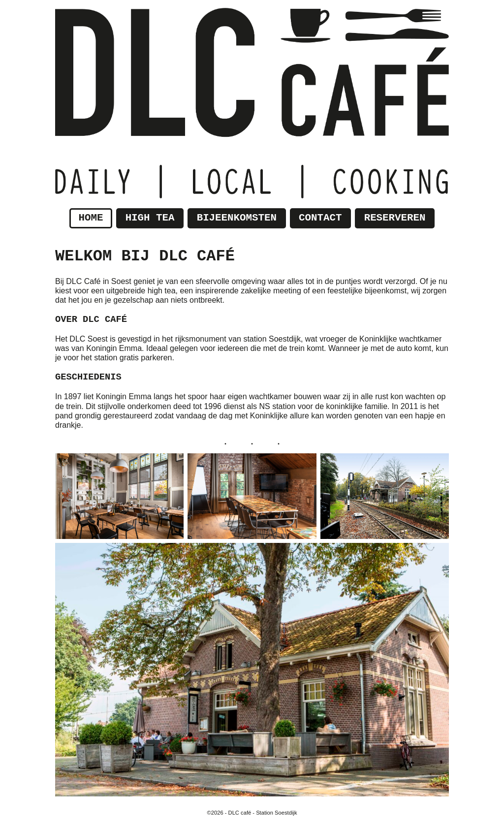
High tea (150, 218)
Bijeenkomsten (237, 218)
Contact (320, 218)
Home (91, 218)
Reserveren (395, 218)
